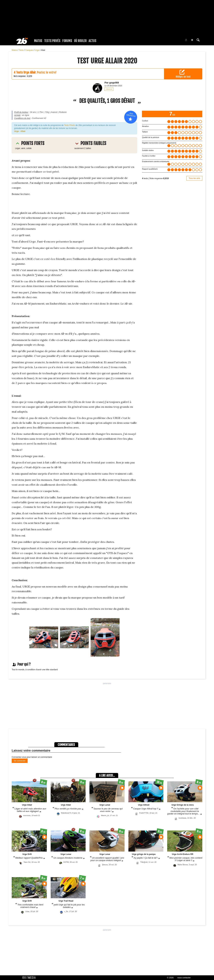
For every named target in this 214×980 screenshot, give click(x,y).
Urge (37, 50)
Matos (38, 41)
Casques (30, 50)
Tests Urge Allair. (26, 72)
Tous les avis (194, 178)
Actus (92, 41)
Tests (21, 50)
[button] (192, 40)
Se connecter (20, 761)
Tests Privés (52, 41)
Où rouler (80, 41)
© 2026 (170, 978)
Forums (67, 41)
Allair (43, 50)
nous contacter (184, 978)
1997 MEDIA (30, 978)
